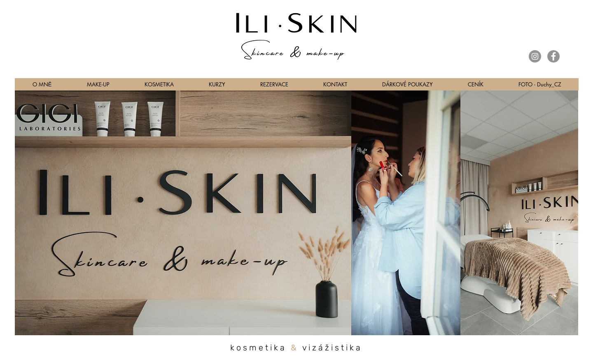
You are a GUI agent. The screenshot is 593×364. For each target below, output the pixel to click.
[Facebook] (553, 56)
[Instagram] (535, 56)
